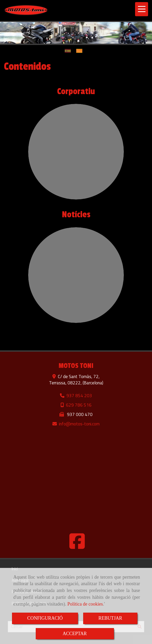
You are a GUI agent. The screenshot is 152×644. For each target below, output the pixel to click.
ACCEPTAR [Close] (75, 634)
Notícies (76, 215)
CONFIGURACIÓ (45, 618)
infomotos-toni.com (79, 424)
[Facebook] (77, 546)
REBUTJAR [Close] (110, 618)
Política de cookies (85, 604)
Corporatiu (76, 92)
